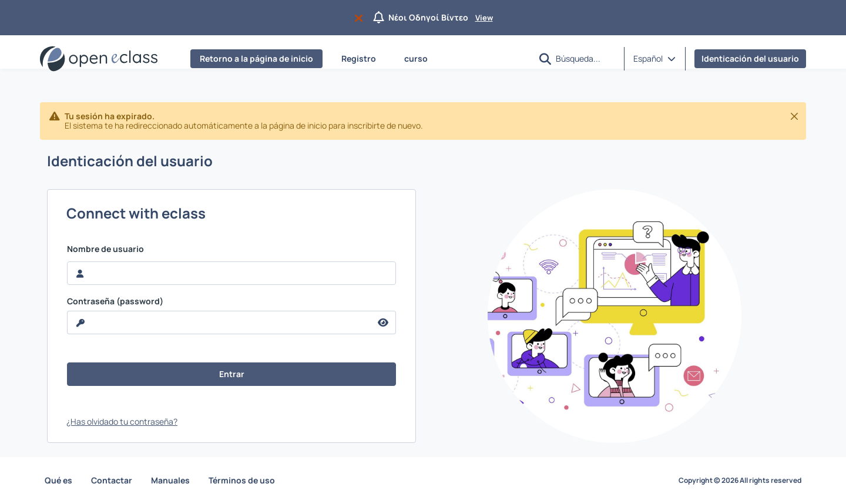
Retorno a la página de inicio (256, 58)
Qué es (58, 480)
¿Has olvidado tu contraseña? (122, 421)
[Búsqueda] (585, 58)
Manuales (170, 480)
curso (416, 58)
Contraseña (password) (115, 301)
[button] (545, 59)
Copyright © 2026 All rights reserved (740, 481)
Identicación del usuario (750, 58)
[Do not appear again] (361, 18)
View (484, 18)
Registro (359, 58)
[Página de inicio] (99, 59)
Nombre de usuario (105, 249)
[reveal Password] (219, 322)
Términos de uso (242, 480)
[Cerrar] (794, 116)
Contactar (112, 480)
